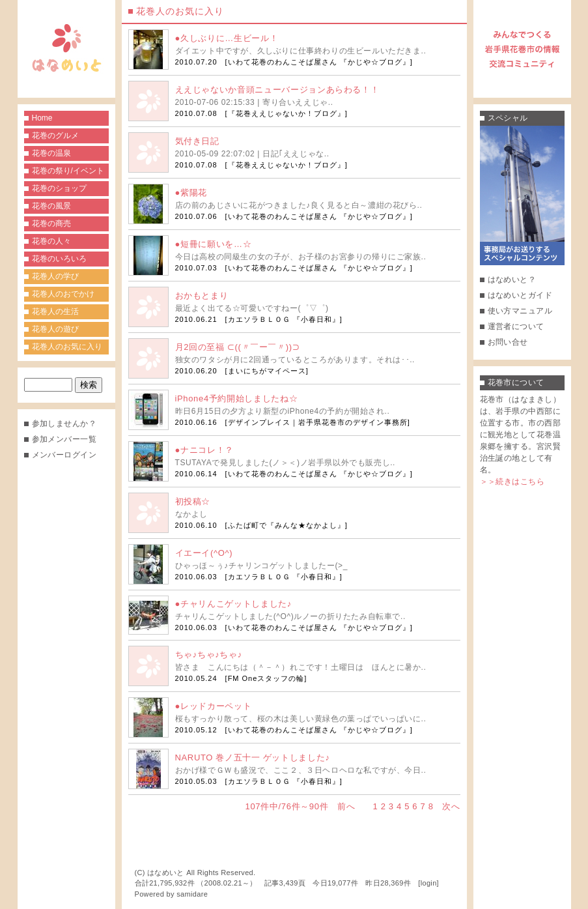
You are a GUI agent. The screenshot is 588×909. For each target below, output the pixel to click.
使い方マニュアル (520, 311)
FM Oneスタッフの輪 (266, 678)
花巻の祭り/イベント (68, 171)
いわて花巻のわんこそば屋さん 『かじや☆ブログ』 (319, 62)
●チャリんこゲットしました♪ (233, 604)
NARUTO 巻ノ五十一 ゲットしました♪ (253, 757)
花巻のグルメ (55, 136)
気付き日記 (197, 141)
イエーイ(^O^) (204, 553)
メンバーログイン (64, 455)
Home (42, 118)
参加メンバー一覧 (64, 439)
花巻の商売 (51, 224)
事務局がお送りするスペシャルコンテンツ (522, 195)
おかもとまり (202, 296)
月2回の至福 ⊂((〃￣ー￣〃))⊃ (238, 347)
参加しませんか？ (64, 424)
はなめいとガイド (520, 295)
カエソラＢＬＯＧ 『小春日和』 (284, 319)
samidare (192, 894)
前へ (346, 806)
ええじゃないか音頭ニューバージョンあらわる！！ (277, 90)
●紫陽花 (191, 193)
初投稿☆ (193, 501)
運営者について (516, 326)
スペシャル (508, 118)
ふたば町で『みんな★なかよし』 (287, 525)
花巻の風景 (51, 206)
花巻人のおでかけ (63, 294)
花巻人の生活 (55, 311)
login (429, 883)
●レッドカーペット (214, 706)
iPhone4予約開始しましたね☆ (237, 398)
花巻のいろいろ (59, 259)
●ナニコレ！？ (204, 450)
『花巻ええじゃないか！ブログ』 (287, 113)
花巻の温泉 (51, 153)
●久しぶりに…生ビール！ (227, 38)
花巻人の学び (55, 276)
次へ (451, 806)
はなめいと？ (512, 280)
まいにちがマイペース (267, 371)
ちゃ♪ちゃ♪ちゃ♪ (209, 655)
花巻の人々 (51, 241)
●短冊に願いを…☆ (214, 244)
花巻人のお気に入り (67, 347)
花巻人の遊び (55, 329)
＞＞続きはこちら (512, 482)
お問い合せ (508, 342)
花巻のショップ (59, 188)
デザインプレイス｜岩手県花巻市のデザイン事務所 (318, 422)
